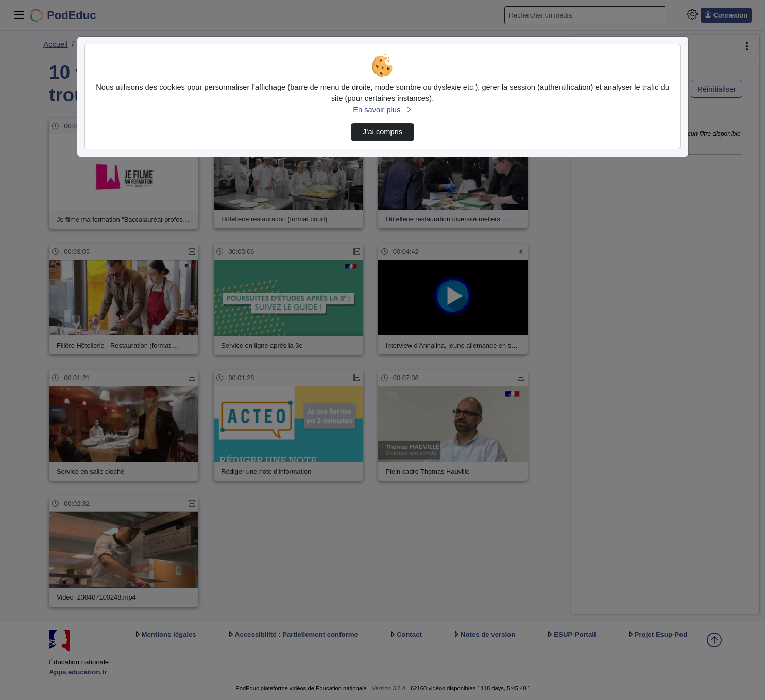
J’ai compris (382, 132)
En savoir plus (382, 110)
